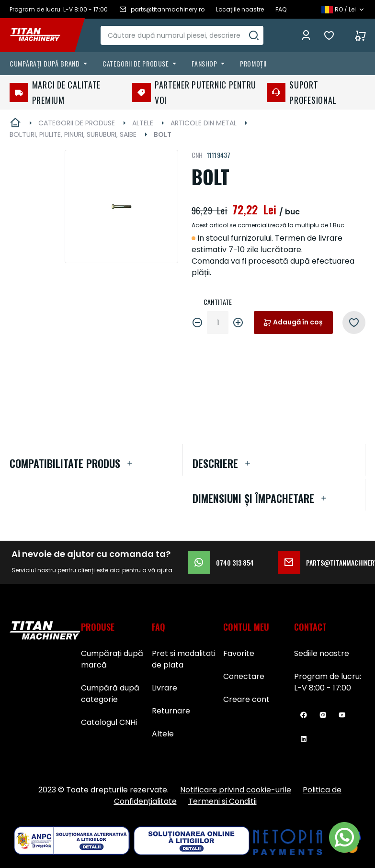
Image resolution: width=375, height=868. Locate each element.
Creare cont (246, 699)
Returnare (171, 711)
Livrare (165, 688)
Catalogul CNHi (109, 722)
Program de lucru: (328, 676)
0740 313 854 (221, 562)
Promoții (253, 63)
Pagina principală (15, 123)
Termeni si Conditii (222, 801)
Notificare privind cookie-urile (236, 790)
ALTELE (143, 123)
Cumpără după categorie (110, 694)
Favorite (331, 35)
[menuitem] (50, 64)
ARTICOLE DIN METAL (204, 123)
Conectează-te (306, 35)
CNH (197, 155)
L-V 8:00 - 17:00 (323, 688)
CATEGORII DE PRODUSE (77, 123)
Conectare (244, 676)
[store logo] (42, 35)
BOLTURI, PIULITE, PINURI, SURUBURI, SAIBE (73, 134)
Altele (163, 734)
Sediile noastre (322, 653)
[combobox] (185, 35)
